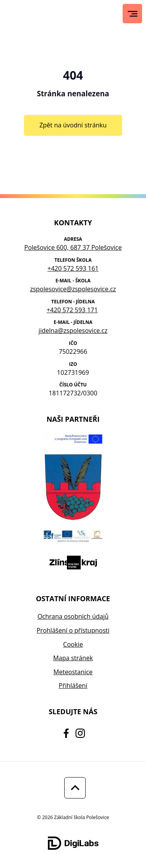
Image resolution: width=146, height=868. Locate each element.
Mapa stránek (73, 658)
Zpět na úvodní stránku (73, 125)
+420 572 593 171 (72, 310)
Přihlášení (73, 685)
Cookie (73, 644)
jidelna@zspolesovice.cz (73, 331)
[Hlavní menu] (133, 14)
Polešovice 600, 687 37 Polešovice (73, 247)
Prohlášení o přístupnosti (73, 630)
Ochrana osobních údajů (73, 616)
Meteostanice (73, 672)
